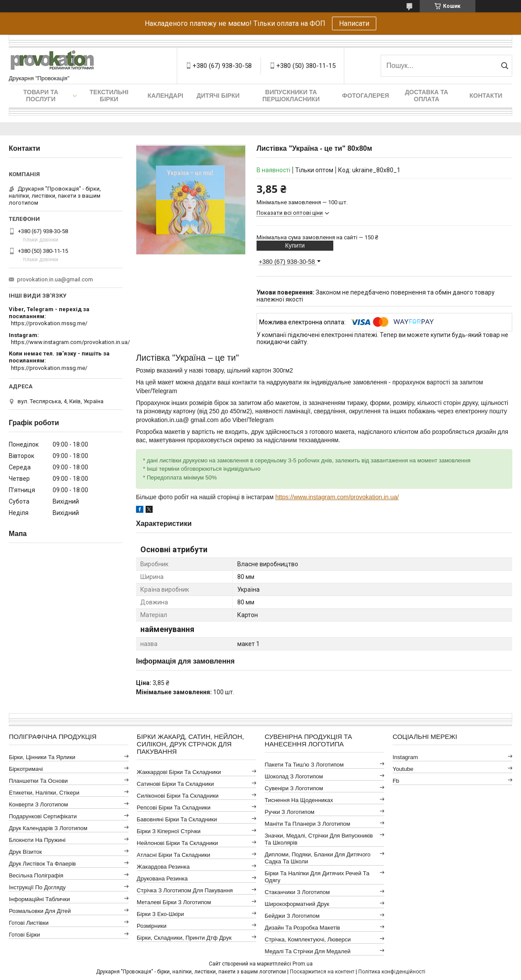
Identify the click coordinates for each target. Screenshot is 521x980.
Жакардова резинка (163, 867)
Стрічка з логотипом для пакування (185, 890)
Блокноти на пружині (37, 840)
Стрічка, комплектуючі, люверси (308, 939)
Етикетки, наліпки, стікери (44, 793)
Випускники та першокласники (291, 96)
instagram (405, 757)
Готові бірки (24, 935)
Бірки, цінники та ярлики (42, 757)
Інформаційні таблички (39, 899)
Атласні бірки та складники (173, 855)
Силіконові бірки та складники (178, 796)
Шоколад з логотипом (294, 776)
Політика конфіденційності (392, 972)
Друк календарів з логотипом (48, 828)
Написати (354, 23)
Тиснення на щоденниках (299, 800)
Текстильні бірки (109, 96)
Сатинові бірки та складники (175, 784)
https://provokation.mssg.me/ (49, 323)
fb (396, 781)
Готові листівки (29, 923)
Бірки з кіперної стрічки (169, 831)
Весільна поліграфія (36, 875)
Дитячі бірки (218, 96)
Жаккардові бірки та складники (179, 772)
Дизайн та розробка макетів (303, 928)
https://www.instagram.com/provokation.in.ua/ (337, 497)
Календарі (166, 96)
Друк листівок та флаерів (42, 864)
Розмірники (152, 926)
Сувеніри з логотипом (294, 788)
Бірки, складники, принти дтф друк (184, 938)
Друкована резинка (162, 879)
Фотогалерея (366, 96)
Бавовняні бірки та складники (177, 819)
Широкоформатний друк (297, 904)
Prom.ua (303, 964)
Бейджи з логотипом (292, 916)
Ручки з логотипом (290, 812)
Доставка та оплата (426, 96)
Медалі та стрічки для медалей (308, 951)
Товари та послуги (41, 96)
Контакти (486, 96)
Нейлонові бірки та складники (177, 843)
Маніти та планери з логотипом (308, 824)
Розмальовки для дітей (40, 911)
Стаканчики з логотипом (297, 892)
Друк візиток (25, 852)
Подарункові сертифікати (43, 816)
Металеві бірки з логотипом (174, 902)
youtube (403, 769)
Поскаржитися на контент (322, 972)
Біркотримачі (26, 769)
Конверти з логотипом (38, 804)
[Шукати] (505, 66)
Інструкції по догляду (37, 887)
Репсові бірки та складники (174, 808)
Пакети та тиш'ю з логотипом (304, 765)
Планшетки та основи (38, 781)
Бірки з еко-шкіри (161, 914)
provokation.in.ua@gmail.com (55, 279)
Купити (295, 245)
